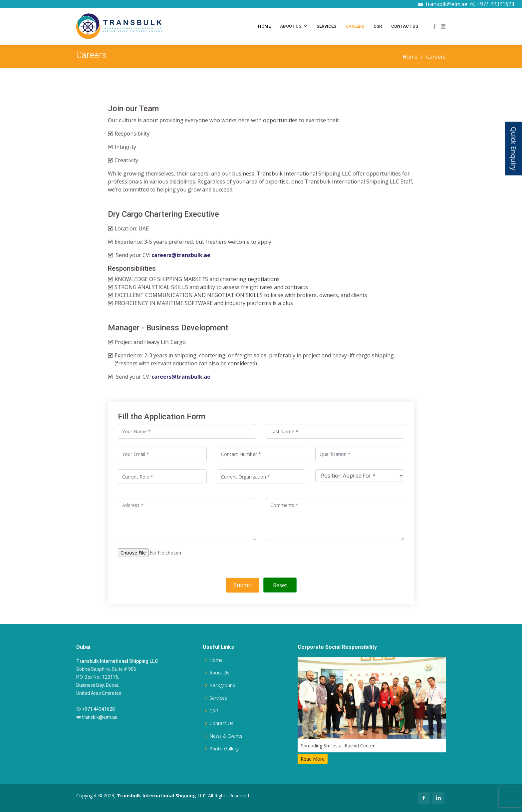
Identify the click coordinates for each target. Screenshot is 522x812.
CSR (378, 26)
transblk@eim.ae (443, 4)
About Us (291, 26)
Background (222, 685)
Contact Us (405, 26)
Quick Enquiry (514, 148)
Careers (355, 26)
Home (264, 26)
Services (326, 26)
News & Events (226, 736)
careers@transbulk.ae (181, 256)
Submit (243, 586)
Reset (280, 586)
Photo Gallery (224, 749)
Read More (313, 759)
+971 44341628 (492, 4)
